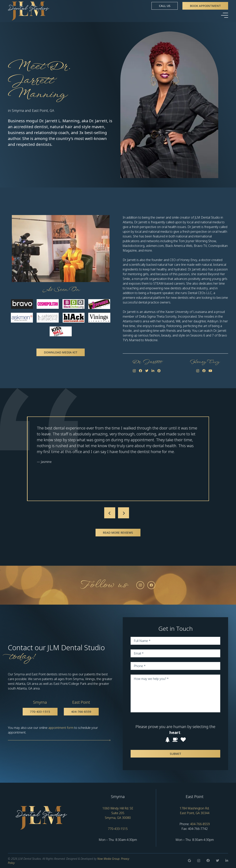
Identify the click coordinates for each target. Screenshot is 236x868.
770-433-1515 (118, 829)
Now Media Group (108, 859)
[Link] (29, 11)
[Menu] (225, 15)
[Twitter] (147, 371)
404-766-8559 (200, 824)
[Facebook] (140, 371)
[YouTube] (210, 371)
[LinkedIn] (153, 371)
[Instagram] (134, 371)
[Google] (189, 861)
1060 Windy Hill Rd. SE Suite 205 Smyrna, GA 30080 (118, 813)
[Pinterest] (159, 371)
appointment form (61, 728)
